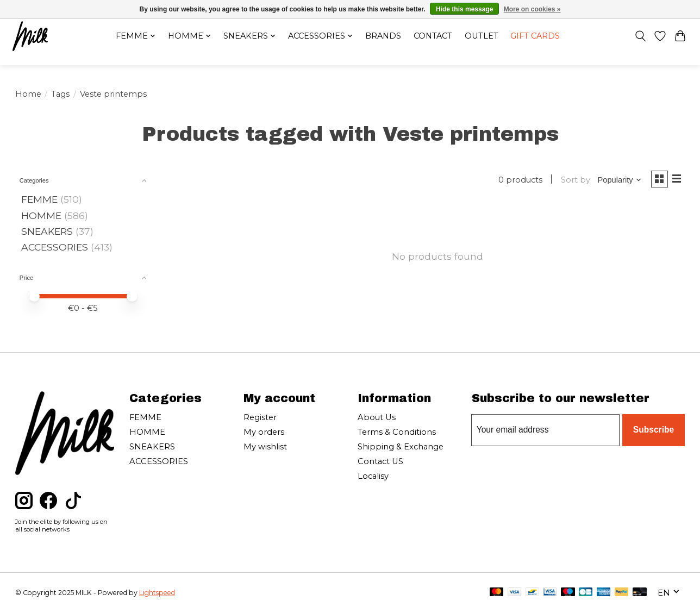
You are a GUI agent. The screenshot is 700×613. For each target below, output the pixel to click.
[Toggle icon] (637, 37)
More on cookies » (532, 9)
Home (28, 94)
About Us (377, 417)
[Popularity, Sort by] (616, 181)
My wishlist (265, 447)
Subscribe (655, 429)
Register (260, 417)
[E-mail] (547, 430)
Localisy (373, 476)
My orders (264, 432)
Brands (383, 37)
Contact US (380, 461)
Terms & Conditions (397, 432)
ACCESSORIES (55, 247)
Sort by (572, 181)
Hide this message (464, 9)
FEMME (39, 199)
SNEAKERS (47, 231)
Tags (60, 94)
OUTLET (486, 37)
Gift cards (542, 37)
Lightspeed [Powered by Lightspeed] (157, 593)
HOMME (41, 215)
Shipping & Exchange (401, 447)
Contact (435, 37)
